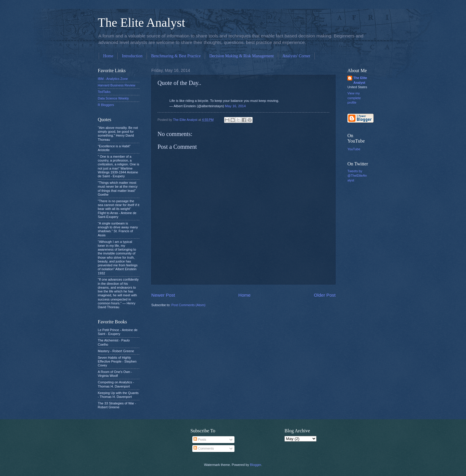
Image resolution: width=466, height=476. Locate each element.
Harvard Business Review (116, 85)
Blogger (255, 465)
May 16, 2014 (235, 106)
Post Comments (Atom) (188, 305)
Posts (200, 439)
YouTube (354, 149)
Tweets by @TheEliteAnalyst (357, 176)
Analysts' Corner (296, 56)
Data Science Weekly (113, 98)
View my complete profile (354, 98)
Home (108, 56)
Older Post (325, 295)
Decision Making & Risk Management (241, 56)
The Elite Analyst (141, 23)
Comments (204, 448)
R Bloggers (106, 105)
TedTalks (104, 92)
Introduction (132, 56)
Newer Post (163, 295)
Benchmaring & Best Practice (176, 56)
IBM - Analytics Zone (113, 79)
